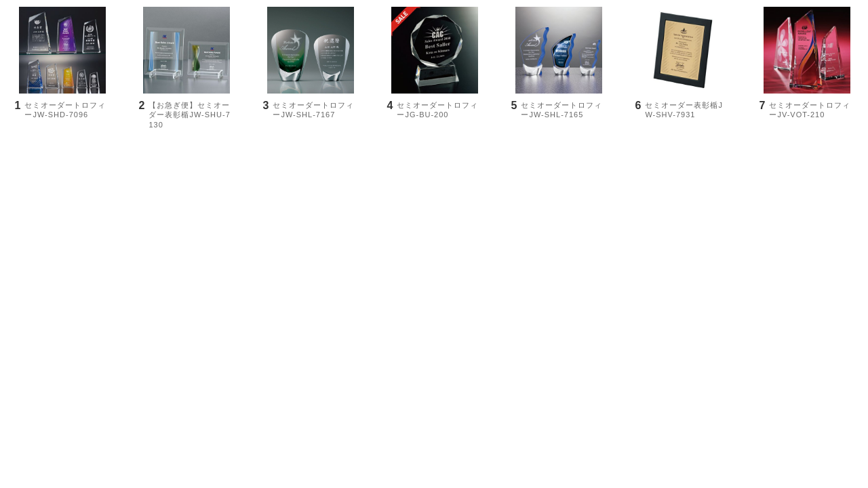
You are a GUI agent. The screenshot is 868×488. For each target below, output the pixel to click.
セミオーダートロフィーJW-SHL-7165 (561, 110)
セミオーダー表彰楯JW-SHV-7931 (684, 110)
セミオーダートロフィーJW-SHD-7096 (65, 110)
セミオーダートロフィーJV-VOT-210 (810, 110)
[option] (62, 76)
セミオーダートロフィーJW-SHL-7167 (313, 110)
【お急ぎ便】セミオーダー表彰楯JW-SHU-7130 (189, 115)
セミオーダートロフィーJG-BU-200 (437, 110)
